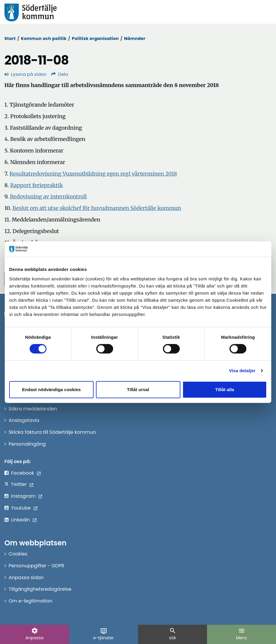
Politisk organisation (96, 38)
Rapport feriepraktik (36, 185)
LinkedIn (20, 520)
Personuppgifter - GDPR (36, 566)
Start (10, 38)
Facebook (23, 473)
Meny (242, 634)
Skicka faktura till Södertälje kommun (52, 432)
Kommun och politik (44, 38)
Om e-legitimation (31, 601)
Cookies (18, 554)
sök (173, 634)
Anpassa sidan (26, 578)
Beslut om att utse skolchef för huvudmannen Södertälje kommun (97, 208)
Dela (60, 74)
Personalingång (27, 444)
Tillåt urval (138, 390)
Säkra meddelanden (33, 409)
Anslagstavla (24, 420)
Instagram (23, 496)
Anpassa (34, 634)
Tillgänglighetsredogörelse (40, 589)
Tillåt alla (225, 390)
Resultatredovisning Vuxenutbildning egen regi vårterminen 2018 (93, 174)
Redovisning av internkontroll (48, 196)
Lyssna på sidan (25, 74)
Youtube (21, 508)
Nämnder (135, 38)
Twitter (19, 484)
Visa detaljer (242, 371)
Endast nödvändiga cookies (51, 390)
